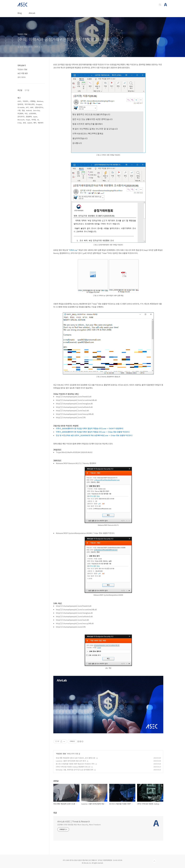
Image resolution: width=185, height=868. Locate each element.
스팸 (19, 110)
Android (29, 110)
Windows (40, 101)
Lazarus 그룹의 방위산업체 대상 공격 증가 (71, 761)
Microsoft (21, 120)
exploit (30, 123)
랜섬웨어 (29, 117)
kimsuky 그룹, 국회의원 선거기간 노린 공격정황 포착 (75, 770)
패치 (35, 123)
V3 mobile (21, 107)
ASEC (19, 101)
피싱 (26, 113)
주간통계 (20, 113)
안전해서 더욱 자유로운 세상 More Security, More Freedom (79, 825)
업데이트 (20, 104)
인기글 (27, 90)
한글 (23, 110)
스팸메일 (33, 101)
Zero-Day (36, 110)
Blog (20, 13)
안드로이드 (21, 117)
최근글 (20, 90)
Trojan (28, 120)
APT (27, 107)
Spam (35, 117)
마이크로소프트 (30, 104)
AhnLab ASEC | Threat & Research (74, 821)
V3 (38, 120)
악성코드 (25, 101)
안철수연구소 (39, 107)
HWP (32, 107)
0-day (20, 123)
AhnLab (32, 13)
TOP (154, 861)
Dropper (39, 104)
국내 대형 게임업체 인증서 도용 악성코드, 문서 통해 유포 (76, 758)
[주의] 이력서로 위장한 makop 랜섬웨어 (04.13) (73, 767)
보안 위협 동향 (23, 73)
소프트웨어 (32, 113)
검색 (160, 5)
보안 (24, 123)
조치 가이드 (22, 77)
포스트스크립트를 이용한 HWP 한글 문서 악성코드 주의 (75, 764)
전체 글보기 (22, 65)
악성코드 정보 (61, 754)
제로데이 (41, 123)
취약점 (34, 120)
